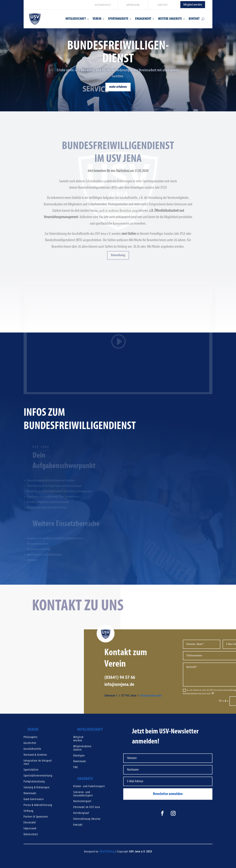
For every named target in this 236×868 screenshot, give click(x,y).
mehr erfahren (118, 89)
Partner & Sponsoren (36, 817)
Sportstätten (31, 770)
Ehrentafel (30, 823)
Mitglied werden (193, 5)
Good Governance (34, 799)
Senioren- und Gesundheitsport (83, 794)
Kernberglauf (81, 813)
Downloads (30, 793)
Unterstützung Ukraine (87, 819)
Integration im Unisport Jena (38, 763)
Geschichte (30, 743)
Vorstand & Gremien (35, 755)
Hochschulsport (82, 801)
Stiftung (29, 811)
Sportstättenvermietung (38, 776)
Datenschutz (31, 835)
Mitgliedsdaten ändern (82, 748)
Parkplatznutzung (34, 782)
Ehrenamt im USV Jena (87, 807)
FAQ (76, 767)
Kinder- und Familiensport (89, 786)
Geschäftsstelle (32, 749)
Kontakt (78, 825)
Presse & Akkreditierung (38, 805)
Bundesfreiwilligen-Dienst (118, 54)
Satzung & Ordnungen (37, 788)
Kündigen (79, 756)
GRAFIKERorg (107, 852)
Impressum (30, 829)
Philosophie (31, 737)
